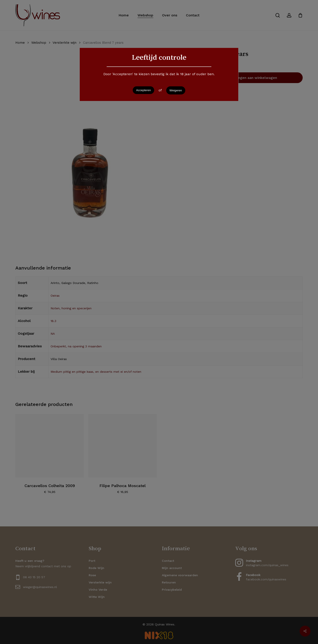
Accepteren (143, 90)
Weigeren (176, 90)
